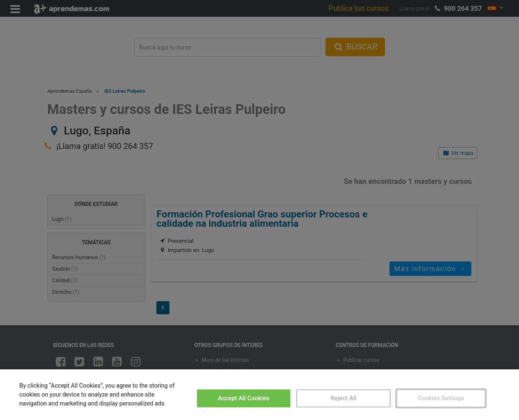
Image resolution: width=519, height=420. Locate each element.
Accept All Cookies (243, 398)
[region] (259, 395)
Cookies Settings (441, 398)
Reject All (344, 398)
